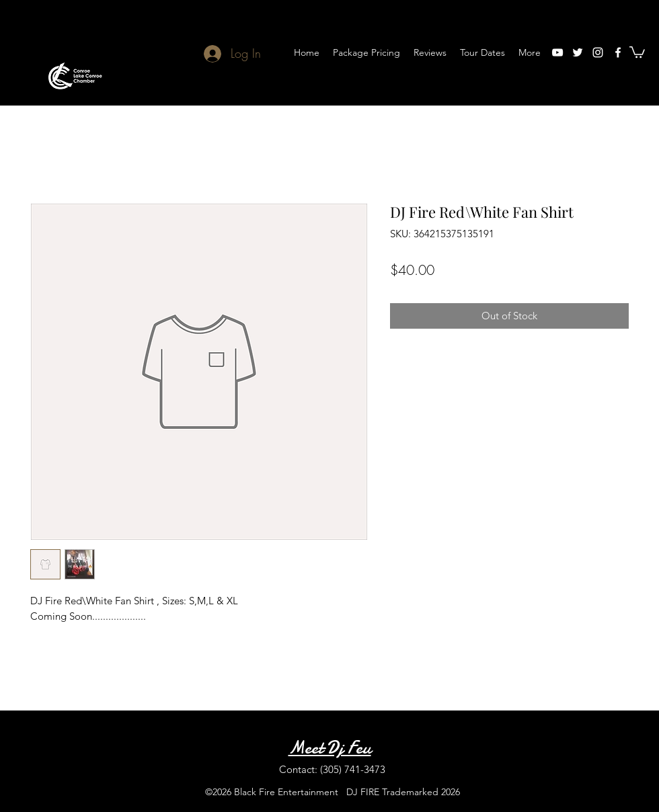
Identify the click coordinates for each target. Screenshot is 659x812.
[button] (637, 51)
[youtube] (557, 52)
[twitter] (578, 52)
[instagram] (598, 52)
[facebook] (618, 52)
